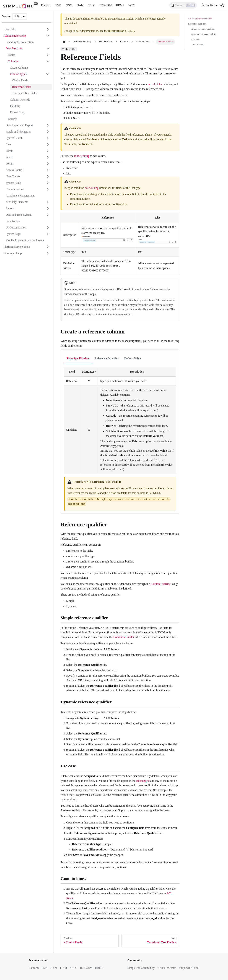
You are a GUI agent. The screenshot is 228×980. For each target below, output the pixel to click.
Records (12, 119)
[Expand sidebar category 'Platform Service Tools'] (48, 247)
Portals (10, 164)
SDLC (91, 5)
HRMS (120, 5)
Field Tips (16, 106)
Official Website (167, 968)
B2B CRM (106, 5)
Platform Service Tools (17, 247)
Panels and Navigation (19, 132)
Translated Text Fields (25, 93)
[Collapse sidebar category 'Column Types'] (48, 74)
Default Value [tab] (133, 358)
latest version (116, 31)
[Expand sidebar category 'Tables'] (48, 55)
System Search (14, 138)
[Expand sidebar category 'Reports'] (48, 208)
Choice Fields (20, 80)
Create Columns (19, 68)
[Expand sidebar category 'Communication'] (48, 189)
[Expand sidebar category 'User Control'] (48, 176)
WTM (132, 5)
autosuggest (143, 781)
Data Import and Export (19, 125)
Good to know (197, 45)
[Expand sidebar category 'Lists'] (48, 144)
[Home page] (64, 42)
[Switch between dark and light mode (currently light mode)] (222, 5)
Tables (12, 55)
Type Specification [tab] (78, 358)
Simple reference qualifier (203, 29)
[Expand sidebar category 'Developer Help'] (48, 253)
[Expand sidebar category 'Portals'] (48, 164)
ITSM (69, 5)
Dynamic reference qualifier (204, 34)
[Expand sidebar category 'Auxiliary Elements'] (48, 202)
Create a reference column (200, 19)
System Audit (13, 183)
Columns (13, 61)
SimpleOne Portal (189, 968)
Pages (9, 157)
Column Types (18, 74)
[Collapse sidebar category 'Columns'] (48, 61)
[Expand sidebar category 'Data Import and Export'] (48, 125)
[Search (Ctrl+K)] (183, 5)
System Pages (14, 234)
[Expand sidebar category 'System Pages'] (48, 234)
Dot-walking (17, 112)
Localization (13, 221)
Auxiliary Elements (17, 202)
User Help (9, 29)
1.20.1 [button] (18, 16)
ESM (58, 5)
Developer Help (13, 253)
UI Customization (16, 227)
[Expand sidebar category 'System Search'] (48, 138)
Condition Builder (124, 637)
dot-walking (92, 188)
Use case (195, 39)
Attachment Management (20, 196)
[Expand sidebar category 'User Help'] (48, 29)
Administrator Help (15, 36)
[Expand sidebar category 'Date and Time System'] (48, 215)
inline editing (82, 156)
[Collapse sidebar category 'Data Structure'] (48, 49)
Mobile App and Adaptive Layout (25, 240)
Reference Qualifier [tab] (107, 358)
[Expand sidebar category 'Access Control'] (48, 170)
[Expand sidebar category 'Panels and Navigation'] (48, 132)
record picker (155, 84)
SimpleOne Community (141, 968)
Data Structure (14, 48)
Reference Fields (22, 87)
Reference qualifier (197, 24)
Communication (15, 189)
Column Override (20, 100)
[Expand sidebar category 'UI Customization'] (48, 228)
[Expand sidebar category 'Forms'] (48, 151)
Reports (10, 208)
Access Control (14, 170)
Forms (9, 151)
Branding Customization (20, 42)
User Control (13, 176)
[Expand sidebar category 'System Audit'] (48, 183)
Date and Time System (19, 215)
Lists (8, 144)
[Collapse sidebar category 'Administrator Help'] (48, 36)
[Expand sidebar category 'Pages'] (48, 157)
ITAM (80, 5)
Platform (46, 5)
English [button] (208, 5)
